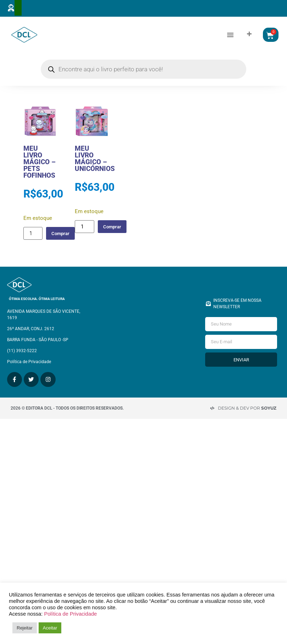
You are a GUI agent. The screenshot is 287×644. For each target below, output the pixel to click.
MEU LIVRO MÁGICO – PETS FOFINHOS (40, 169)
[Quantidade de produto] (33, 240)
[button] (230, 38)
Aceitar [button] (50, 628)
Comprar (63, 240)
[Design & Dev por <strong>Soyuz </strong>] (212, 407)
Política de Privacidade (70, 614)
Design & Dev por (247, 407)
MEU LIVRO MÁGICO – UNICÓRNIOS (95, 165)
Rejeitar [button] (25, 628)
